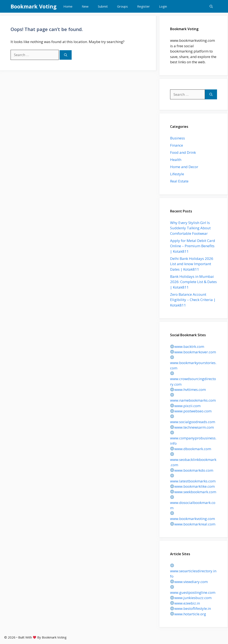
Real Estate (179, 181)
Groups (122, 6)
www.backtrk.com (187, 346)
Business (177, 138)
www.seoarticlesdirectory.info (193, 571)
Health (176, 160)
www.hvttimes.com (188, 390)
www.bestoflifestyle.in (190, 608)
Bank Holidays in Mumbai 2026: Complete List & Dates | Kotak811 (193, 282)
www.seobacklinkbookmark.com (193, 460)
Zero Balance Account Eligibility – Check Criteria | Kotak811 (193, 300)
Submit (103, 6)
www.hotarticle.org (188, 614)
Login (163, 6)
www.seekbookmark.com (193, 492)
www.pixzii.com (185, 406)
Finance (177, 145)
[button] (211, 6)
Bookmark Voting (34, 6)
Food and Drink (183, 152)
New (85, 6)
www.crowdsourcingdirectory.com (193, 379)
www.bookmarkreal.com (193, 524)
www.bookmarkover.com (193, 352)
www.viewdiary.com (189, 582)
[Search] (66, 55)
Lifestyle (177, 174)
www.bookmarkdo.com (192, 470)
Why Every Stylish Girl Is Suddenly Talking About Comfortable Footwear (190, 228)
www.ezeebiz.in (185, 603)
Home (68, 6)
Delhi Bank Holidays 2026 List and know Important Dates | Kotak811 (192, 264)
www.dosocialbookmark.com (193, 503)
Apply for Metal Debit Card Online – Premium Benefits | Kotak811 (193, 246)
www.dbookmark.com (191, 449)
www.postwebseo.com (191, 411)
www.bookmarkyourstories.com (193, 363)
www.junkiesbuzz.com (191, 598)
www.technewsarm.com (192, 427)
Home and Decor (184, 167)
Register (143, 6)
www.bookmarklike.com (192, 486)
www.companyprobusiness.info (193, 438)
